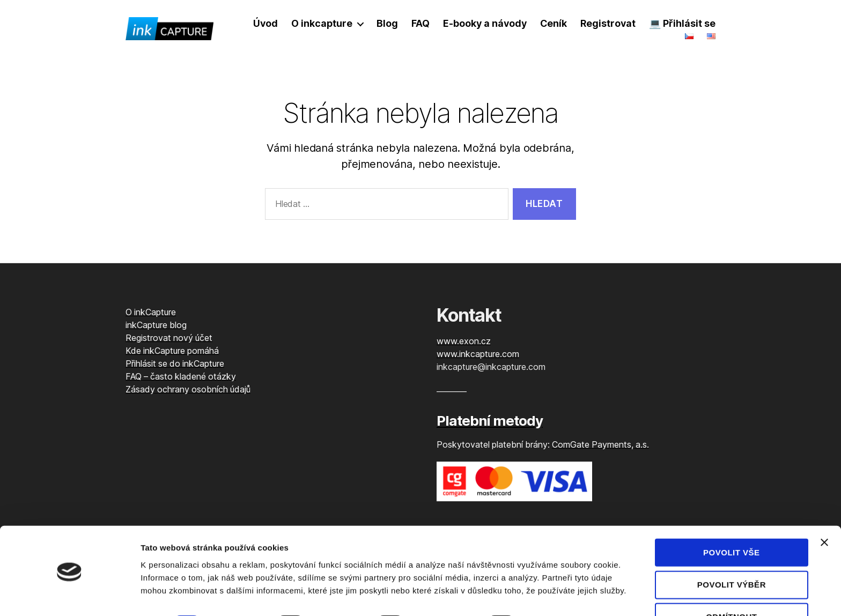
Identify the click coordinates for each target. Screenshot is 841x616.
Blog (387, 23)
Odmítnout (731, 587)
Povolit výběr (732, 555)
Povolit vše (732, 522)
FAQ (420, 23)
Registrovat (608, 23)
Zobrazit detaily (567, 595)
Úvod (265, 23)
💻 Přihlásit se (682, 23)
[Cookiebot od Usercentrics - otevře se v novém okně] (69, 595)
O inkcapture (322, 23)
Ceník (554, 23)
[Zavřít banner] (824, 512)
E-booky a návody (485, 23)
